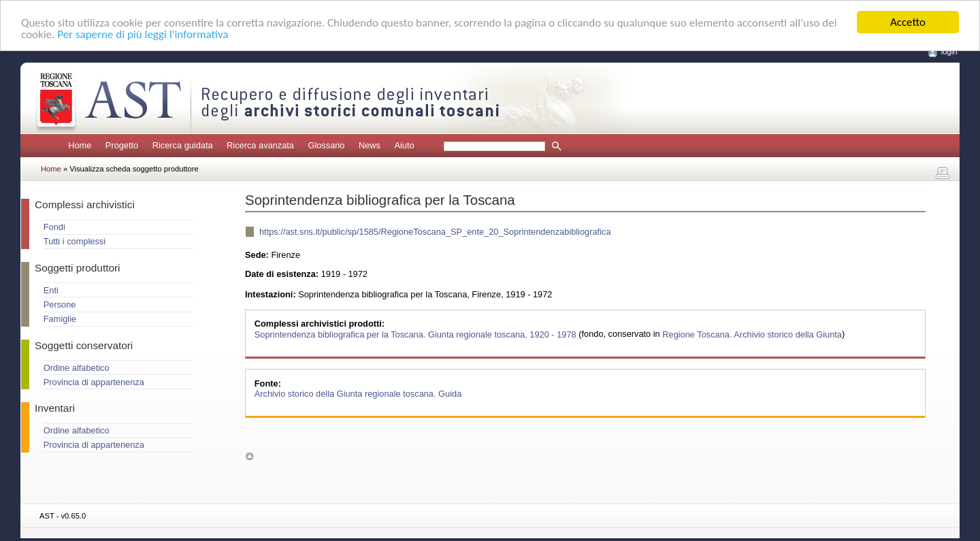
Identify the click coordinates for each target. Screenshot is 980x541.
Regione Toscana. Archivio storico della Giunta (752, 334)
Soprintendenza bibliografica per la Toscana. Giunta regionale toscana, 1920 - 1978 (416, 334)
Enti (51, 290)
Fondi (54, 227)
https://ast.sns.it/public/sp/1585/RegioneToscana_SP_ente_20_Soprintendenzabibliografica (435, 232)
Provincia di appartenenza (94, 382)
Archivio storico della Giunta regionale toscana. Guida (358, 394)
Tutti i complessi (75, 241)
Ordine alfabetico (77, 368)
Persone (60, 305)
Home (80, 145)
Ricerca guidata (183, 145)
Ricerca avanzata (260, 145)
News (370, 145)
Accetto (908, 22)
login (949, 52)
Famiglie (60, 319)
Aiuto (404, 145)
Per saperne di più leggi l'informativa (143, 34)
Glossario (326, 145)
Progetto (122, 145)
